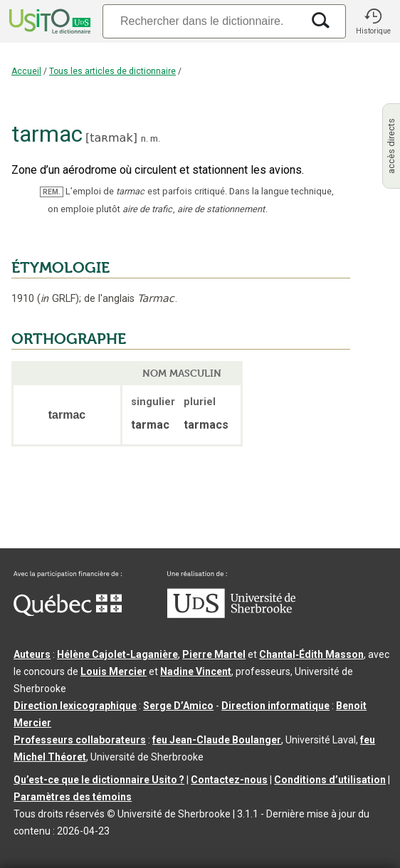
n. (144, 138)
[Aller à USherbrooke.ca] (231, 615)
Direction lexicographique (75, 706)
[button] (373, 21)
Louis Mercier (114, 671)
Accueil (26, 71)
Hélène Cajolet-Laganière (117, 654)
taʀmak (111, 138)
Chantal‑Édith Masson (311, 654)
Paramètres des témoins (73, 797)
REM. (52, 192)
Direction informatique (275, 706)
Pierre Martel (214, 654)
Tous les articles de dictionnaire (112, 71)
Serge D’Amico (178, 706)
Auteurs (32, 654)
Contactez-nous (229, 780)
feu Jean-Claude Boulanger (217, 740)
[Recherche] (202, 21)
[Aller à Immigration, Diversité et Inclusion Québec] (68, 612)
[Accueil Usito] (48, 21)
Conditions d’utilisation (330, 780)
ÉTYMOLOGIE (60, 268)
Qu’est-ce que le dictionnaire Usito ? (99, 780)
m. (155, 138)
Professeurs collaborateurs (80, 740)
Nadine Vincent (196, 671)
